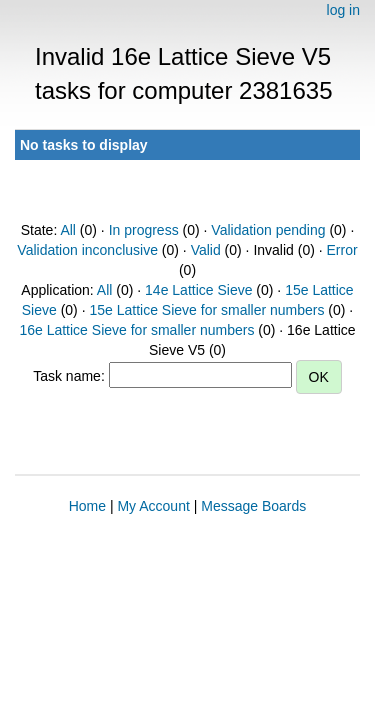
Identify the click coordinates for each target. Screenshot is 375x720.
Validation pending (268, 230)
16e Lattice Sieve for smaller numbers (136, 330)
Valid (206, 250)
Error (342, 250)
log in (343, 10)
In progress (144, 230)
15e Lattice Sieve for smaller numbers (206, 310)
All (68, 230)
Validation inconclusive (87, 250)
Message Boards (253, 506)
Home (87, 506)
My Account (153, 506)
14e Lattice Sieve (198, 290)
